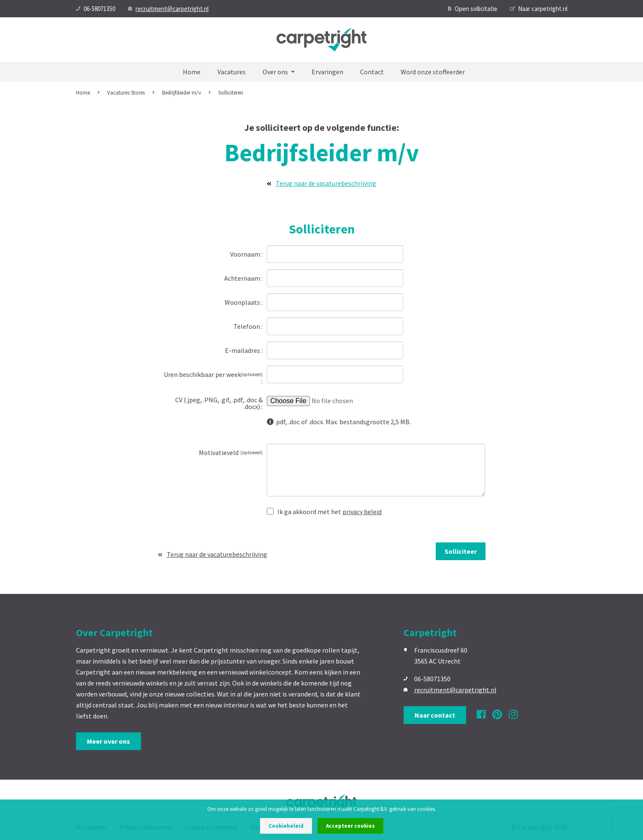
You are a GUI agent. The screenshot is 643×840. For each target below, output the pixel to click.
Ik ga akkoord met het (324, 511)
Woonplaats (243, 302)
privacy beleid (362, 512)
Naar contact (435, 715)
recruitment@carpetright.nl (168, 9)
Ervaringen (327, 72)
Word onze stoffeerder (433, 72)
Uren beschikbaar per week (213, 374)
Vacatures (232, 72)
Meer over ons (109, 741)
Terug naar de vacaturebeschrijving (321, 183)
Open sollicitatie (473, 9)
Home (192, 72)
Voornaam (246, 254)
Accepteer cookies (350, 826)
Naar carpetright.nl (539, 9)
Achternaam (243, 278)
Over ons (279, 72)
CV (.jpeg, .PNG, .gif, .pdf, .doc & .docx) (219, 403)
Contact (372, 72)
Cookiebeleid (286, 826)
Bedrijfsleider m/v (182, 93)
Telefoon (247, 326)
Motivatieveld (231, 452)
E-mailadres (243, 350)
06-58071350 (96, 9)
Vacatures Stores (126, 93)
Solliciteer (461, 551)
